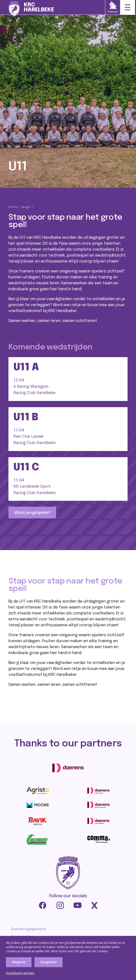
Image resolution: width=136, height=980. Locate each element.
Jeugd (25, 207)
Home (13, 207)
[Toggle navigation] (128, 7)
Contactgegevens (28, 929)
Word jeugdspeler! (32, 512)
